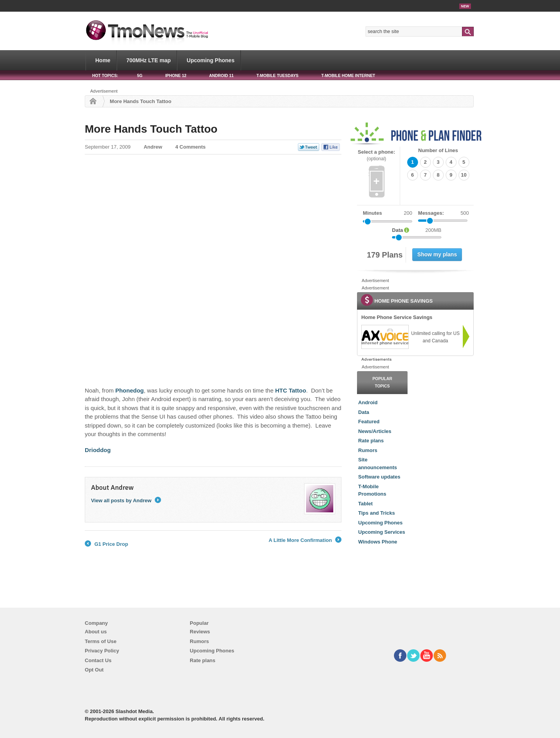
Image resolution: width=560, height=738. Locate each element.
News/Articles (375, 431)
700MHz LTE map (149, 60)
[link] (385, 337)
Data (364, 412)
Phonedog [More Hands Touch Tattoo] (129, 390)
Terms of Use (101, 641)
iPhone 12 (176, 76)
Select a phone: (376, 155)
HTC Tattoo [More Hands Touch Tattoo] (290, 390)
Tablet (365, 504)
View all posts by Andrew (126, 500)
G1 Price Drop (106, 544)
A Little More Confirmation (305, 540)
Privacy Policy (102, 651)
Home (103, 60)
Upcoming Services (382, 532)
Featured (369, 422)
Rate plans (371, 441)
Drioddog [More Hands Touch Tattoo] (98, 450)
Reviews (200, 632)
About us (96, 632)
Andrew (153, 147)
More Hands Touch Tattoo (151, 129)
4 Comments (191, 147)
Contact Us (98, 660)
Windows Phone (378, 542)
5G (140, 76)
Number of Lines (438, 150)
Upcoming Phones (211, 60)
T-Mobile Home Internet (348, 76)
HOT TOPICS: (105, 76)
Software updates (379, 477)
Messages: (444, 213)
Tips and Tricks (376, 513)
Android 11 (221, 76)
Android (368, 402)
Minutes (372, 213)
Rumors (368, 450)
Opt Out (94, 670)
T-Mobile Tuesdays (277, 76)
